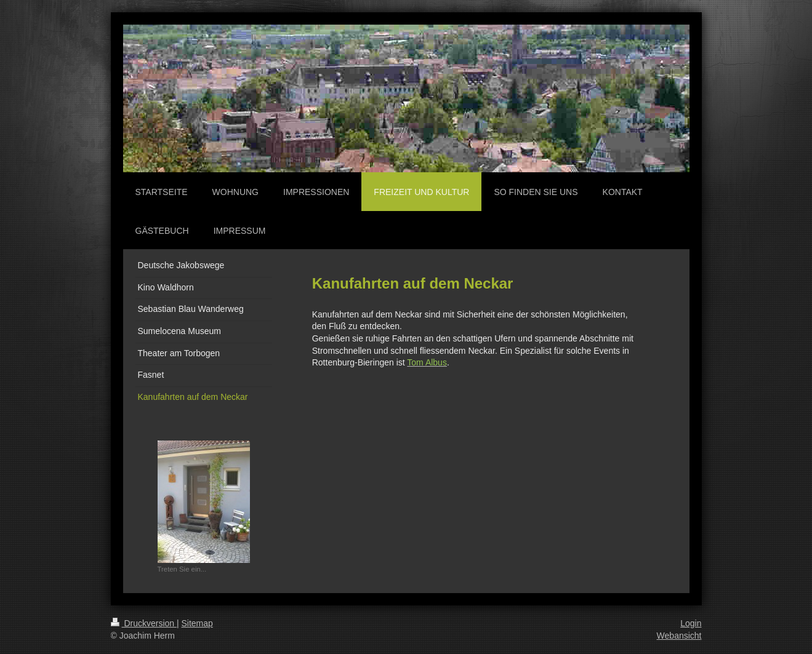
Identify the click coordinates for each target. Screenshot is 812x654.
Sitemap (197, 623)
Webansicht (679, 636)
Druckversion (144, 623)
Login (691, 623)
